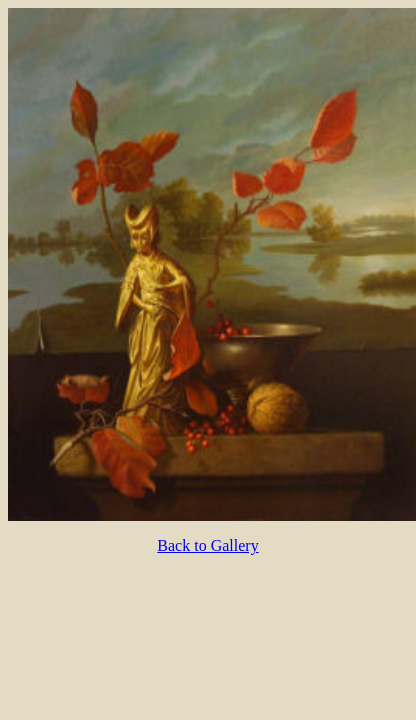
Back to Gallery (207, 545)
